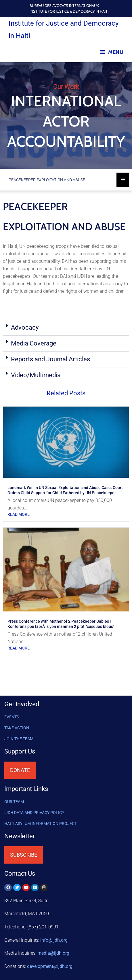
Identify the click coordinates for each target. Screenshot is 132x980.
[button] (66, 328)
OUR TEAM (14, 802)
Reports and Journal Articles (50, 359)
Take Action (17, 728)
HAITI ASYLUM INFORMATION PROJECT (41, 824)
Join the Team (19, 739)
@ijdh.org (50, 966)
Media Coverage (34, 343)
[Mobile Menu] (112, 52)
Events (12, 717)
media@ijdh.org (53, 953)
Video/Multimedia (36, 375)
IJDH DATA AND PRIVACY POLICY (34, 813)
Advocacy (25, 327)
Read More (19, 514)
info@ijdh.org (54, 940)
